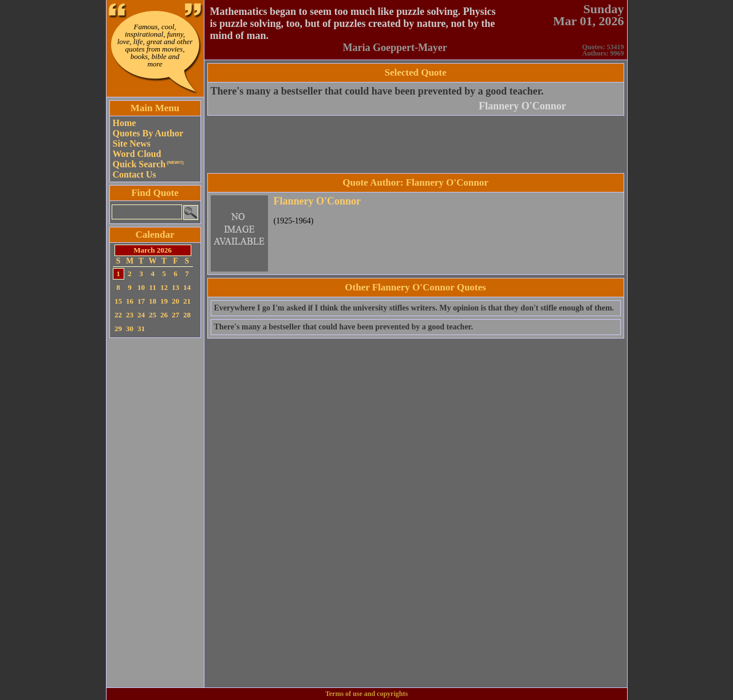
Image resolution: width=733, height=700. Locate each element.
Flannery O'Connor (523, 106)
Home (125, 123)
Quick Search (148, 164)
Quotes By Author (148, 133)
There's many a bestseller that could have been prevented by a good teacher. (377, 91)
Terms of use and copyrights (366, 694)
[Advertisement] (155, 513)
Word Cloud (137, 154)
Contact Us (135, 174)
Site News (132, 143)
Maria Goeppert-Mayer (395, 48)
